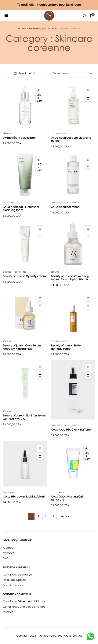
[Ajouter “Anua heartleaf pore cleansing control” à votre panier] (88, 98)
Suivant (66, 517)
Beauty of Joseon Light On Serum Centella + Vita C (24, 417)
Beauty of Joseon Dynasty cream (24, 276)
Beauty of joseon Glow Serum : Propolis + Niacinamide (23, 347)
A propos (9, 548)
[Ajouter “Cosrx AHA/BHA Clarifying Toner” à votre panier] (88, 375)
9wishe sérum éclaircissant (20, 138)
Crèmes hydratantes (15, 272)
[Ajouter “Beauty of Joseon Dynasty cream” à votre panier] (40, 237)
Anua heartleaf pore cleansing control (71, 139)
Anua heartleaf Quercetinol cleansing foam (21, 209)
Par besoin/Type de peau (43, 28)
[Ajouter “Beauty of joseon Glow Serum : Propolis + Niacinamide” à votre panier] (40, 306)
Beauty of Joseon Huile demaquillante (66, 347)
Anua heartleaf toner (65, 207)
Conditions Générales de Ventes (24, 607)
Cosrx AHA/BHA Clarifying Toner (71, 430)
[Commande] (73, 74)
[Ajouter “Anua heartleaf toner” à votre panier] (88, 167)
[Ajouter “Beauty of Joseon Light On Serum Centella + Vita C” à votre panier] (40, 375)
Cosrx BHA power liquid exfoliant (24, 497)
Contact (8, 553)
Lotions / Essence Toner (65, 203)
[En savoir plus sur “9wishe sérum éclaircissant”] (39, 98)
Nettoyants (9, 203)
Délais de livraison (14, 580)
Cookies (8, 612)
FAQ (6, 558)
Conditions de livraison (17, 575)
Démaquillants (60, 133)
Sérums (7, 133)
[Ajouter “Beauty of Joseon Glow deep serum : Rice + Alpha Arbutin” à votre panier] (88, 237)
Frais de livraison (13, 585)
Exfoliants (9, 492)
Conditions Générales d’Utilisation (25, 601)
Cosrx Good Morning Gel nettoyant (67, 498)
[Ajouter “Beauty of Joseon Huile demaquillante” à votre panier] (88, 306)
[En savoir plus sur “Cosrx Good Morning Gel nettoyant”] (87, 456)
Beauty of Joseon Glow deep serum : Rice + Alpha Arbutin (70, 278)
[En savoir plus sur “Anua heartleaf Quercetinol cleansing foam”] (39, 167)
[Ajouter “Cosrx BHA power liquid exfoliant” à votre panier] (40, 456)
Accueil (22, 28)
